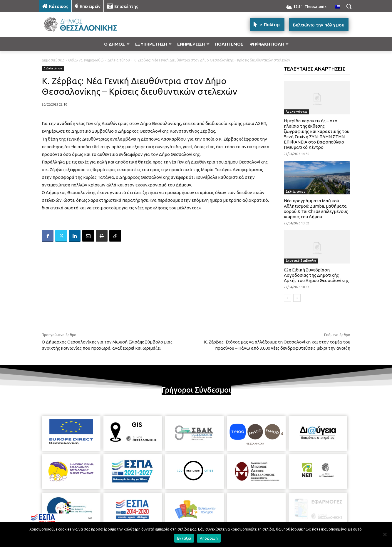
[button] (349, 6)
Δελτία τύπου (119, 60)
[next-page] (297, 298)
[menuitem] (338, 7)
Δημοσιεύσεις (53, 60)
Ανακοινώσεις (296, 112)
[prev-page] (288, 298)
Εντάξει (184, 538)
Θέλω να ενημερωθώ (86, 60)
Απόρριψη (209, 538)
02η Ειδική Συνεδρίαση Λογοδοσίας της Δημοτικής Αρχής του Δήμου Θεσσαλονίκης (316, 275)
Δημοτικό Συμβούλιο (301, 261)
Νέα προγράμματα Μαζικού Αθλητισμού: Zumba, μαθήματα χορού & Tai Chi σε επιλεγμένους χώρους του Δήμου (316, 209)
